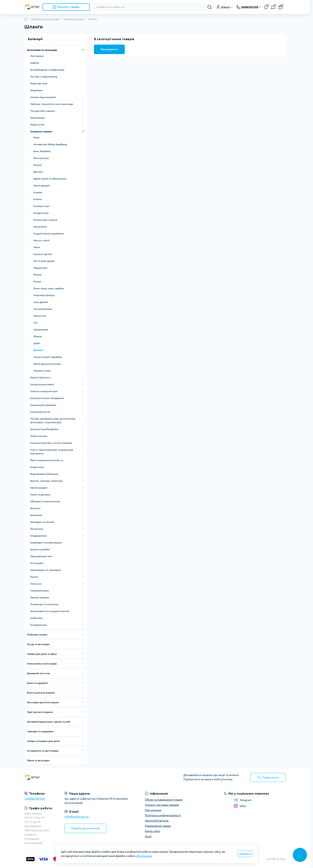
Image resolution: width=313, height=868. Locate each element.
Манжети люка (42, 371)
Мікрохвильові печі (41, 556)
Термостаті (40, 316)
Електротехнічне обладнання (47, 398)
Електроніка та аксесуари (42, 664)
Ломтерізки (37, 56)
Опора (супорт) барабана (48, 357)
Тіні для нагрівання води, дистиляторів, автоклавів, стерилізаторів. (53, 420)
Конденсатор (41, 213)
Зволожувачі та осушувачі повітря (50, 611)
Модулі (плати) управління (49, 233)
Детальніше (144, 856)
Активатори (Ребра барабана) (50, 144)
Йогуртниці (37, 529)
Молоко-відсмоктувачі (43, 97)
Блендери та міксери (42, 522)
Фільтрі (38, 336)
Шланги (38, 350)
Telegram (243, 800)
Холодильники (39, 625)
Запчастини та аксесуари (45, 19)
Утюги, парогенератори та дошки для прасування (52, 452)
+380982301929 (35, 799)
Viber (240, 806)
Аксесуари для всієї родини (43, 702)
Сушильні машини (74, 19)
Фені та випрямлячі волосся (47, 460)
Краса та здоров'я (37, 683)
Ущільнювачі (41, 330)
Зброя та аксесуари (38, 760)
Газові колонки (39, 436)
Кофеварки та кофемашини (46, 543)
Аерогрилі (36, 515)
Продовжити (109, 49)
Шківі (37, 343)
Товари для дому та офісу (42, 654)
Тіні (35, 323)
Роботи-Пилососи (40, 378)
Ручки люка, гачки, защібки (49, 288)
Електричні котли (40, 412)
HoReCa (35, 63)
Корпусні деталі (43, 254)
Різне (36, 137)
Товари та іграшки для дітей (43, 741)
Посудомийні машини (43, 111)
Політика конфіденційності (163, 815)
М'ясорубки (37, 563)
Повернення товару (158, 826)
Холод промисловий (42, 384)
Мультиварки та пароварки (46, 570)
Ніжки (37, 247)
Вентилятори (41, 158)
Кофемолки (37, 467)
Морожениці (37, 118)
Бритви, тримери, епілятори (46, 481)
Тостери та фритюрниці (44, 77)
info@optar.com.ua (76, 817)
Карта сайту (152, 831)
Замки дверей (42, 185)
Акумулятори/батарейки (44, 429)
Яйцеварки (36, 90)
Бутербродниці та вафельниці (47, 70)
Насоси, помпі (41, 240)
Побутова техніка (37, 635)
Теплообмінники (43, 309)
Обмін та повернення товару (164, 800)
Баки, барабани (42, 151)
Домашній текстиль (38, 673)
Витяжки (35, 508)
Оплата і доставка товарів (162, 805)
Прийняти (245, 854)
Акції (148, 836)
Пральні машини (40, 597)
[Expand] (83, 50)
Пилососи (36, 584)
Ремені (37, 275)
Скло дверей (41, 302)
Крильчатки (40, 227)
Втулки (37, 165)
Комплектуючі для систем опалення (51, 443)
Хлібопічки (36, 618)
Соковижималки (40, 591)
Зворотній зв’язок (157, 821)
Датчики (38, 172)
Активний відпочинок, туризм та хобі (49, 722)
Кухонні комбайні (40, 549)
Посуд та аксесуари (38, 644)
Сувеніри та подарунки (40, 731)
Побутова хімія (39, 83)
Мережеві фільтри (44, 295)
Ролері (37, 281)
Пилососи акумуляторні (44, 391)
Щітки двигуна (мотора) (47, 364)
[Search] (210, 7)
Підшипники (40, 268)
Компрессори (41, 206)
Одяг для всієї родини (40, 712)
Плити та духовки (40, 495)
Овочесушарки (39, 488)
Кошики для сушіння (45, 220)
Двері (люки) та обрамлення (50, 179)
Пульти (34, 577)
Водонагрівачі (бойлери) (44, 474)
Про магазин (153, 810)
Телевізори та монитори (44, 604)
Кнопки (38, 199)
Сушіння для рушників (43, 405)
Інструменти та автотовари (43, 751)
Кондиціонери (38, 536)
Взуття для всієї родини (41, 693)
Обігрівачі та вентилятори (45, 501)
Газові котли (37, 125)
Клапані (38, 192)
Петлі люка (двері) (44, 261)
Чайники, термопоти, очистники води (52, 104)
